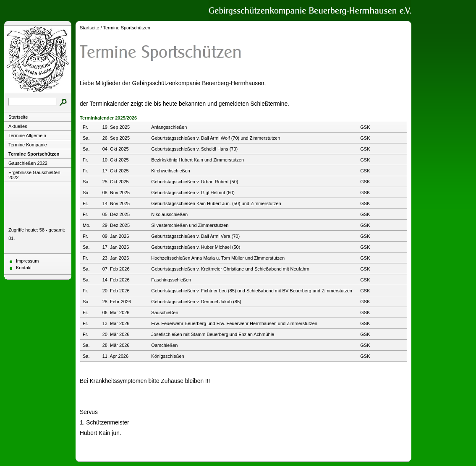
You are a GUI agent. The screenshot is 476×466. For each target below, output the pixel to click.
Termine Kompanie (28, 145)
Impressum (27, 261)
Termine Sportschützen (34, 154)
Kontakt (24, 268)
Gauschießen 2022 (28, 163)
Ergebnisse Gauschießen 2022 (34, 175)
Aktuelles (18, 126)
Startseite (18, 117)
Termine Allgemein (27, 135)
